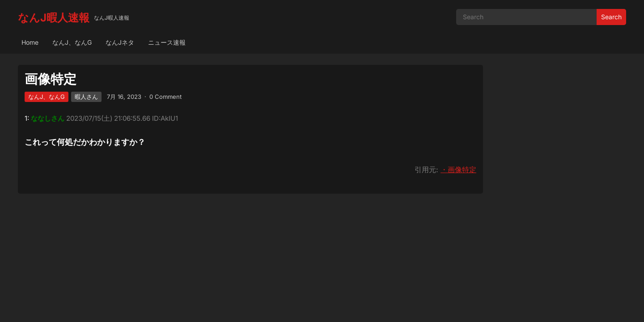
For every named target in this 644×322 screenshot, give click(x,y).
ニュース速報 (167, 42)
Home (30, 42)
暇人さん (86, 97)
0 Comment (165, 97)
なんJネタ (120, 42)
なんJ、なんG (72, 42)
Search (611, 17)
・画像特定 (458, 169)
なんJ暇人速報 (54, 18)
